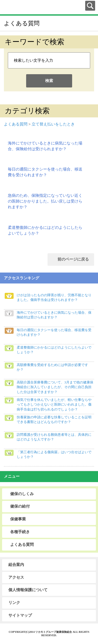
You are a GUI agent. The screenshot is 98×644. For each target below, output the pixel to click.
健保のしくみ (22, 494)
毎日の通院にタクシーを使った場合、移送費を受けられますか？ (45, 172)
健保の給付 (20, 506)
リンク (14, 603)
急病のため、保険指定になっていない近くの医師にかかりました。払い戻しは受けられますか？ (45, 201)
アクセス (16, 577)
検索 (49, 81)
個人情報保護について (28, 590)
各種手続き (20, 532)
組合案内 (16, 565)
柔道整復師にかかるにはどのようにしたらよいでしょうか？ (45, 230)
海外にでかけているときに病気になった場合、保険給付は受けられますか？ (45, 146)
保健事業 (18, 519)
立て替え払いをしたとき (53, 124)
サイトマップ (20, 615)
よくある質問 (16, 124)
